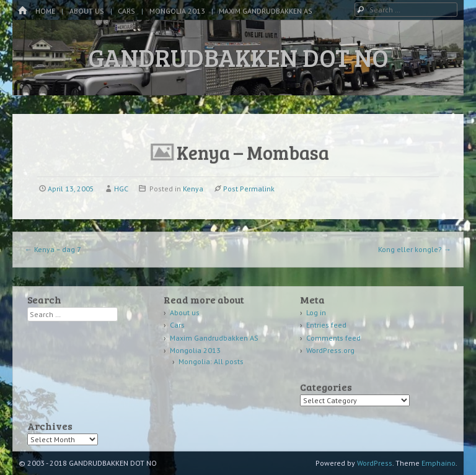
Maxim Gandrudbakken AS (266, 11)
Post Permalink (249, 189)
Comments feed (333, 338)
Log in (316, 312)
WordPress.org (330, 350)
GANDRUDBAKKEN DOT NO (238, 57)
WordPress (375, 463)
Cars (126, 11)
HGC (121, 189)
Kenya (193, 189)
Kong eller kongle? (415, 249)
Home (45, 11)
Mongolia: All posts (211, 361)
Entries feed (326, 325)
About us (87, 11)
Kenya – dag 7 (53, 249)
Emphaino (439, 463)
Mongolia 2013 (177, 11)
